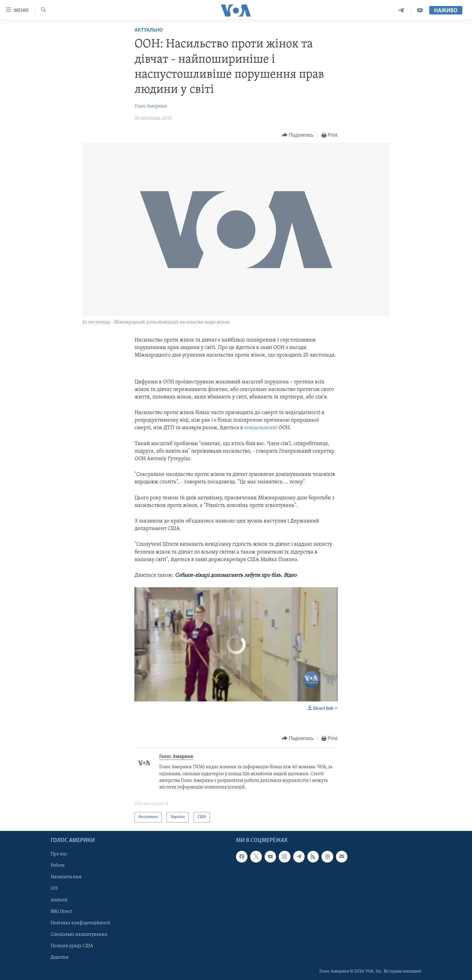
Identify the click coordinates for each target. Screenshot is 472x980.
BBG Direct (61, 911)
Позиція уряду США (72, 946)
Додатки (60, 957)
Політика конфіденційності (81, 923)
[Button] (298, 135)
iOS (54, 888)
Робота (58, 866)
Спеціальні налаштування (79, 934)
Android (59, 900)
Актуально (149, 30)
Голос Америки (151, 106)
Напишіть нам (66, 877)
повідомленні (261, 428)
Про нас (59, 854)
